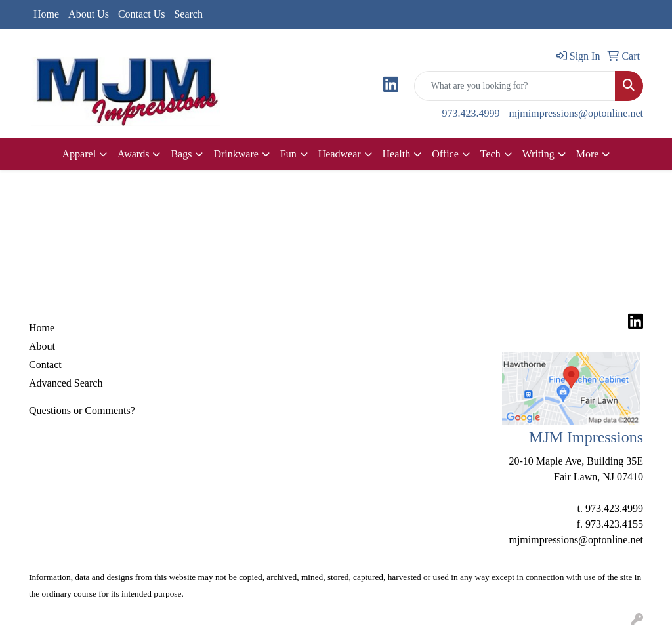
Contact (45, 365)
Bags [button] (181, 154)
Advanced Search (66, 383)
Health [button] (397, 154)
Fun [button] (288, 154)
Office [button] (445, 154)
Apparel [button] (79, 154)
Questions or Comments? (82, 410)
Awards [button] (133, 154)
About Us (89, 14)
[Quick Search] (515, 86)
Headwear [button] (340, 154)
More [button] (588, 154)
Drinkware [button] (236, 154)
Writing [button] (538, 154)
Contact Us (142, 14)
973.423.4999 (471, 113)
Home (46, 14)
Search (188, 14)
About (42, 346)
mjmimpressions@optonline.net (576, 113)
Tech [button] (491, 154)
